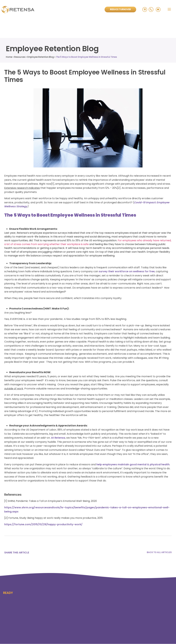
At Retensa (58, 438)
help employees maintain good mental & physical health (133, 464)
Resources (20, 57)
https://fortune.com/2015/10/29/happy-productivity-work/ (43, 524)
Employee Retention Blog (41, 57)
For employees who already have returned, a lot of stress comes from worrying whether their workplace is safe (88, 242)
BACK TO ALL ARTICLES (159, 552)
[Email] (55, 553)
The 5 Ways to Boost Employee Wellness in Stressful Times (86, 57)
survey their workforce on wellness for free (127, 271)
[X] (37, 552)
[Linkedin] (46, 552)
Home (9, 57)
